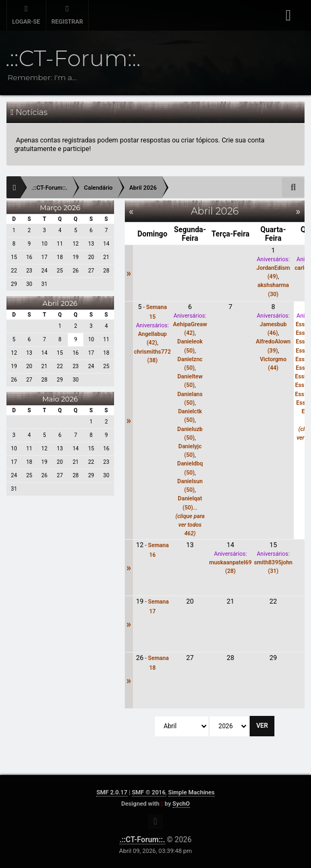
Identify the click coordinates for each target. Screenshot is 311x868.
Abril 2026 (60, 303)
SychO (181, 804)
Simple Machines (192, 792)
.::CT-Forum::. (142, 840)
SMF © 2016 (149, 792)
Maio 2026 (60, 399)
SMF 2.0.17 (112, 792)
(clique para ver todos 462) (190, 525)
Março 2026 (60, 207)
